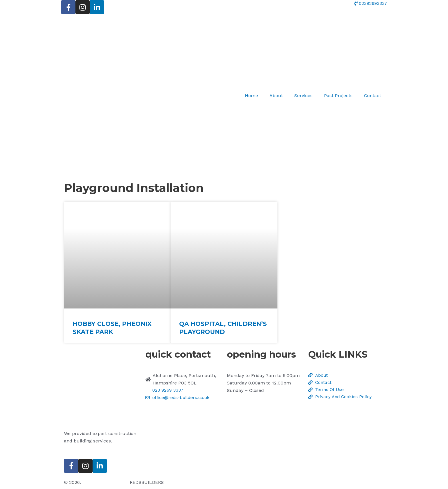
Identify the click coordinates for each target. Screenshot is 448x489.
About (276, 96)
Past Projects (338, 96)
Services (303, 96)
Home (251, 96)
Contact (373, 96)
